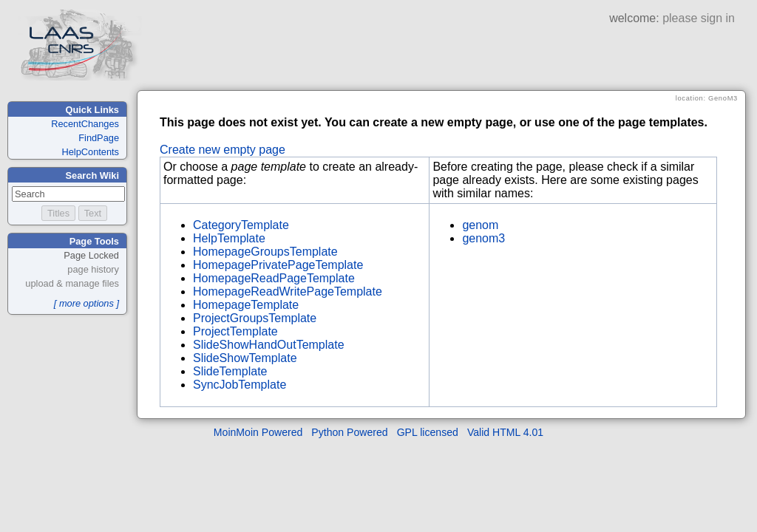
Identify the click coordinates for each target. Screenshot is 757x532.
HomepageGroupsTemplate (265, 252)
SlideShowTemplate (245, 358)
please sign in (699, 18)
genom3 (483, 238)
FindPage (99, 138)
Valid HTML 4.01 (505, 432)
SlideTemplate (230, 371)
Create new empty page (223, 150)
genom (480, 225)
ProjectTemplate (235, 331)
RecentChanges (85, 124)
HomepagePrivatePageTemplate (278, 265)
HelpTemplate (229, 238)
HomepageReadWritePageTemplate (288, 291)
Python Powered (349, 432)
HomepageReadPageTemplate (274, 278)
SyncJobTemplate (240, 385)
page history (93, 269)
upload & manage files (72, 283)
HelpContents (90, 152)
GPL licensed (428, 432)
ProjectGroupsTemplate (255, 318)
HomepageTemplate (246, 305)
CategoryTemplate (241, 225)
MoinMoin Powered (258, 432)
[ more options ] (86, 303)
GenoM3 (723, 98)
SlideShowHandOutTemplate (269, 345)
